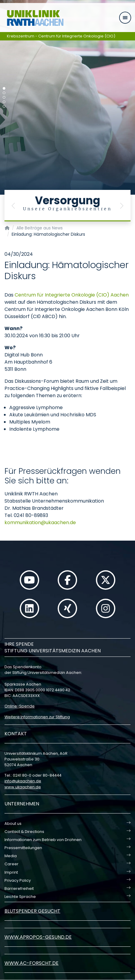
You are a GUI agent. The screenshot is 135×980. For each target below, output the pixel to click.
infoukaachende (23, 781)
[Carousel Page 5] (4, 106)
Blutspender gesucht (32, 911)
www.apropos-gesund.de (38, 937)
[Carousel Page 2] (4, 93)
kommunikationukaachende (40, 522)
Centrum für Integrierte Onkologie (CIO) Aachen (72, 295)
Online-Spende (20, 706)
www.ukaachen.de (23, 787)
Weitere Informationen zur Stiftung (37, 717)
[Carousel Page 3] (4, 97)
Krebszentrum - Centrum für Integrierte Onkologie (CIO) (61, 36)
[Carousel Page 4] (4, 102)
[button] (13, 206)
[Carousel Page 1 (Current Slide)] (4, 89)
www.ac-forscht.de (32, 963)
